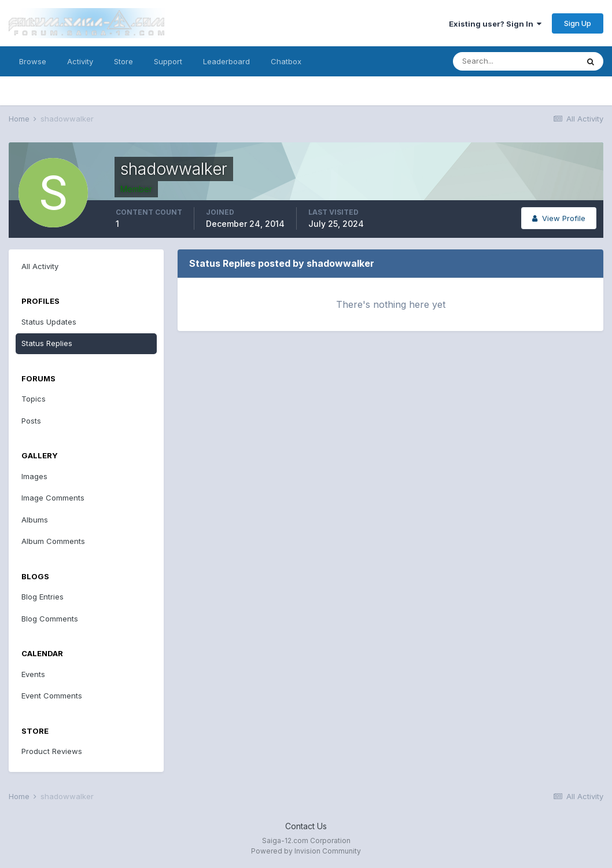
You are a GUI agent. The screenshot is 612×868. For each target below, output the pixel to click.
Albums (35, 520)
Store (123, 61)
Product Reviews (52, 751)
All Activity (40, 266)
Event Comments (52, 696)
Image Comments (53, 498)
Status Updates (49, 322)
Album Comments (53, 541)
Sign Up (578, 23)
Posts (31, 421)
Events (33, 674)
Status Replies (47, 343)
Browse (33, 61)
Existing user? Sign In (495, 24)
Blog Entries (43, 597)
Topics (34, 399)
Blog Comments (50, 619)
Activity (80, 61)
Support (168, 61)
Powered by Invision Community (306, 851)
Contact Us (306, 826)
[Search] (515, 61)
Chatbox (286, 61)
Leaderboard (226, 61)
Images (34, 476)
